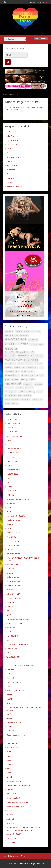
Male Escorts (11, 170)
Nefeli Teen (10, 457)
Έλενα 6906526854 (13, 657)
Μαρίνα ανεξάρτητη (13, 554)
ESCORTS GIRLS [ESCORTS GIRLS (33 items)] (24, 356)
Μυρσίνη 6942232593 (14, 436)
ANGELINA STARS (13, 586)
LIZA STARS (11, 590)
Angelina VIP (11, 790)
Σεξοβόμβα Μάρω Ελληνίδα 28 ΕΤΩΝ (20, 499)
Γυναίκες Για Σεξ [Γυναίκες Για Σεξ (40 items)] (27, 392)
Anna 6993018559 (13, 461)
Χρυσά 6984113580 (13, 424)
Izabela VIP (10, 512)
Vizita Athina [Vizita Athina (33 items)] (38, 384)
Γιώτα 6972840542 (13, 794)
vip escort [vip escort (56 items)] (13, 383)
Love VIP (10, 699)
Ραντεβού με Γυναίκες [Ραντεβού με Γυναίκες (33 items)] (12, 400)
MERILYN (10, 815)
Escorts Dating (12, 145)
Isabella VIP (11, 503)
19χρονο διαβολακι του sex (16, 735)
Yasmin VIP (11, 529)
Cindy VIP (10, 466)
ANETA (9, 739)
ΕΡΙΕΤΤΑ (10, 487)
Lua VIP (9, 714)
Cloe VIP (10, 764)
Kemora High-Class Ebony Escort (18, 785)
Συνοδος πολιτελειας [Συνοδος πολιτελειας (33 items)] (12, 403)
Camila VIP (10, 678)
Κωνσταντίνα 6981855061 (16, 516)
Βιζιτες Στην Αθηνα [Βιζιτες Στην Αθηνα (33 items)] (11, 392)
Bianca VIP (10, 428)
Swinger (9, 182)
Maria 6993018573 (13, 565)
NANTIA (9, 811)
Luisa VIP (10, 703)
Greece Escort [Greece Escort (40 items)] (12, 375)
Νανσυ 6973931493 (13, 798)
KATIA (9, 632)
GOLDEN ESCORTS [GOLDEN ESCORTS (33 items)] (28, 371)
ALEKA (9, 482)
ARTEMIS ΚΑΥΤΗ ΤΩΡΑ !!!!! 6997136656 (21, 665)
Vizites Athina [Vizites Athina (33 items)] (10, 388)
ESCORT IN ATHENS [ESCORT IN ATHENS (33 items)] (37, 345)
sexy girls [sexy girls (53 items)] (28, 379)
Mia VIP (9, 611)
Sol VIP (9, 440)
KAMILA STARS (12, 727)
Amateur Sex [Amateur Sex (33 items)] (9, 332)
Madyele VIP (11, 628)
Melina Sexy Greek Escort (16, 806)
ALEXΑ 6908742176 (14, 594)
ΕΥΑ (8, 756)
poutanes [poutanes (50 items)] (12, 379)
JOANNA (10, 718)
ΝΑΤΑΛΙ (9, 760)
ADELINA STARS (13, 541)
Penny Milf (10, 670)
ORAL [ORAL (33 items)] (42, 376)
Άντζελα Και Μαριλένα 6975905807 (19, 619)
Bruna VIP (10, 569)
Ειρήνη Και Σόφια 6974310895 (17, 802)
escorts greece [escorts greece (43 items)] (14, 360)
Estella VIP (10, 607)
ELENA (9, 653)
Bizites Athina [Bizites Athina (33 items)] (24, 335)
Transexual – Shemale (14, 187)
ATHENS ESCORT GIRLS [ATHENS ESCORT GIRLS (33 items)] (32, 332)
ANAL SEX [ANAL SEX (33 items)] (19, 332)
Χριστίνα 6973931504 (14, 520)
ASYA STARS (11, 842)
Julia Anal (10, 524)
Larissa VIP (10, 573)
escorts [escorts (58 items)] (12, 348)
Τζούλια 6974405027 (14, 449)
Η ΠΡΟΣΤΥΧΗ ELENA (14, 623)
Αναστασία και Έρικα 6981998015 (18, 644)
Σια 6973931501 (12, 474)
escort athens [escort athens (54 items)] (16, 339)
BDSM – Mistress (13, 132)
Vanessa (10, 773)
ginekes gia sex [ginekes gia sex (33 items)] (33, 368)
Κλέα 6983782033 (13, 419)
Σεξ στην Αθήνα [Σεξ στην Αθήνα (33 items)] (26, 400)
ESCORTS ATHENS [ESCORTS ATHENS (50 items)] (20, 352)
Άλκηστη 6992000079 (14, 834)
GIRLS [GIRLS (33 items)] (42, 368)
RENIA (9, 508)
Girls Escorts (11, 153)
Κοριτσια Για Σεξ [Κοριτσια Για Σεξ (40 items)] (13, 396)
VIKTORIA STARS (13, 743)
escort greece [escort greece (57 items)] (17, 344)
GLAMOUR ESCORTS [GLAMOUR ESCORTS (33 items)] (12, 371)
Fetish (9, 149)
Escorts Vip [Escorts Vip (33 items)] (9, 368)
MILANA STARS (12, 748)
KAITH (9, 674)
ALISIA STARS (12, 649)
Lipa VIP (9, 777)
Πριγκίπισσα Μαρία (13, 470)
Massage (10, 174)
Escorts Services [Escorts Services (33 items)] (10, 364)
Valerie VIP (10, 602)
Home (5, 94)
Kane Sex (10, 161)
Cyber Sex (10, 136)
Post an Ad (41, 38)
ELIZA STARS (11, 838)
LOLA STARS (11, 537)
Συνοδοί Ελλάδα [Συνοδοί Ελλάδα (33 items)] (37, 400)
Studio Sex (10, 178)
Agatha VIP (10, 819)
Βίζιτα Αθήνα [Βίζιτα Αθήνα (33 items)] (19, 388)
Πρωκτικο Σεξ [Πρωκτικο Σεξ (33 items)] (27, 396)
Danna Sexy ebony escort (15, 691)
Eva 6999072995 (12, 636)
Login (45, 2)
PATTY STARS (12, 432)
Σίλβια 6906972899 (13, 581)
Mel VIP (9, 640)
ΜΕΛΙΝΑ (10, 752)
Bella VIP (10, 550)
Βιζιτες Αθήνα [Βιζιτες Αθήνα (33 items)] (29, 388)
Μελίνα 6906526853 (13, 577)
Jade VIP (10, 695)
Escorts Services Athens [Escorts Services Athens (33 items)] (25, 364)
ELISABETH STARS (14, 682)
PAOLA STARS (12, 823)
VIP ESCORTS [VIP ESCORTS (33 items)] (28, 384)
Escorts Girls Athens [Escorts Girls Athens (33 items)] (37, 356)
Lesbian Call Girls (13, 166)
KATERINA (10, 661)
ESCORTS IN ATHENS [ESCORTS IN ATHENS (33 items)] (31, 360)
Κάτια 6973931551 (13, 545)
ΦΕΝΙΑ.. (9, 769)
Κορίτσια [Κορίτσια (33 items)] (39, 392)
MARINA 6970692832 (14, 781)
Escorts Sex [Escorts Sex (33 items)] (38, 364)
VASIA (9, 615)
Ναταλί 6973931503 (13, 533)
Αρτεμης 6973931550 (14, 598)
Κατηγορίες (14, 856)
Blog (23, 856)
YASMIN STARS (12, 453)
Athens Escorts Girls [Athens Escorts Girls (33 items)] (12, 335)
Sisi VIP (9, 478)
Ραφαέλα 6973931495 (14, 722)
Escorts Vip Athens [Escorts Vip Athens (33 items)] (20, 368)
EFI (8, 445)
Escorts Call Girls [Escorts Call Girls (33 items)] (11, 356)
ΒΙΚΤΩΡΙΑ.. (10, 495)
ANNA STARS (11, 491)
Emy (8, 686)
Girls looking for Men (14, 157)
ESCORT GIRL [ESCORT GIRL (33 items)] (33, 340)
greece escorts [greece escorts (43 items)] (30, 375)
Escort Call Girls (12, 140)
